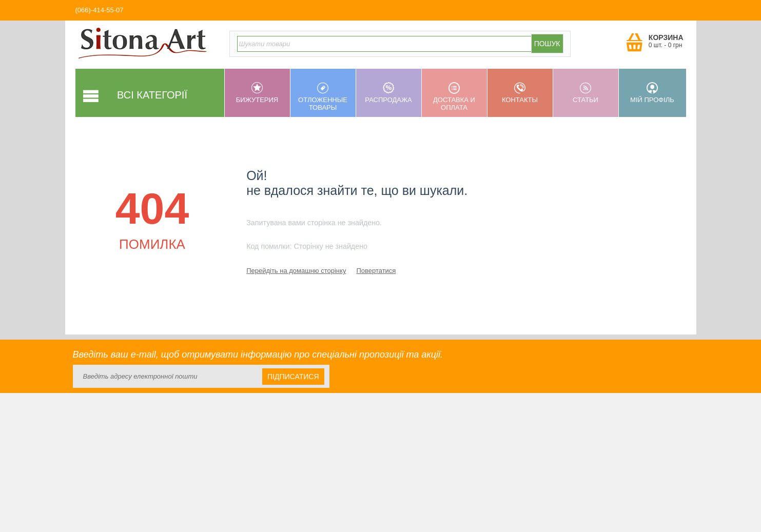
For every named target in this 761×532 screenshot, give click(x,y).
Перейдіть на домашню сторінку (296, 271)
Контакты (520, 93)
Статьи (586, 93)
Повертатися (376, 271)
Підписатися (293, 377)
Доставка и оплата (454, 97)
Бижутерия (257, 93)
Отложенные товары (323, 97)
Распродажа (389, 93)
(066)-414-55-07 (100, 10)
